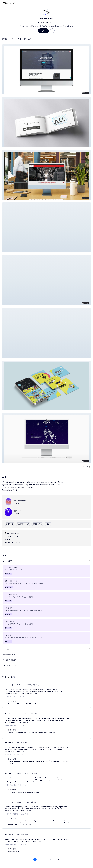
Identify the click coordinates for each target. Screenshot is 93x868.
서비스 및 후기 (28, 39)
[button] (46, 69)
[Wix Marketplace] (9, 3)
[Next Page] (62, 859)
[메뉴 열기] (89, 3)
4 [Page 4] (47, 859)
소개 (19, 39)
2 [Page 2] (39, 859)
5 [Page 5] (50, 859)
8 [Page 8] (58, 859)
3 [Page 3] (43, 859)
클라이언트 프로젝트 (8, 39)
